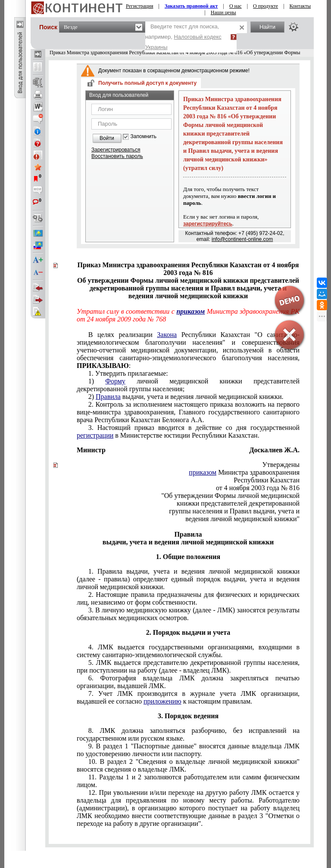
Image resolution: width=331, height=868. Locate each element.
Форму (115, 381)
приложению (162, 701)
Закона (167, 335)
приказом (190, 311)
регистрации (95, 435)
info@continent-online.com (242, 239)
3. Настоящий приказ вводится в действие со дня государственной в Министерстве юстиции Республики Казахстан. (188, 431)
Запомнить (144, 137)
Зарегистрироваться (116, 150)
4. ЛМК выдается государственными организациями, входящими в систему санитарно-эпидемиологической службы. (188, 651)
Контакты (300, 6)
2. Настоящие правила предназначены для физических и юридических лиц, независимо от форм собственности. (188, 598)
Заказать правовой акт (191, 6)
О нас (236, 6)
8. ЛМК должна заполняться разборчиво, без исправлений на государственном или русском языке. (188, 734)
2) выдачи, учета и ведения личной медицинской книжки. (186, 397)
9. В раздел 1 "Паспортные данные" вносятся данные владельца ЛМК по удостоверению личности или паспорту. (188, 750)
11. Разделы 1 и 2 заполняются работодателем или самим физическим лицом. (188, 781)
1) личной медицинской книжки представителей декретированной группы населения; (188, 385)
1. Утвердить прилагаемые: (128, 373)
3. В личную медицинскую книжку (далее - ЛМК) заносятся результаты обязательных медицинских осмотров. (188, 614)
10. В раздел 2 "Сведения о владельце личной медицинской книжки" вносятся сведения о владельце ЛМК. (188, 765)
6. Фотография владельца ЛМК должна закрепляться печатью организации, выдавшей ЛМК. (188, 682)
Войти (107, 138)
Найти (267, 27)
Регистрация (140, 6)
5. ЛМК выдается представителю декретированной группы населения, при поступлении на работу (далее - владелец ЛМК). (188, 666)
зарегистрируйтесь (208, 224)
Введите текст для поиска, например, (183, 37)
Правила (108, 397)
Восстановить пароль (117, 156)
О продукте (265, 6)
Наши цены (223, 12)
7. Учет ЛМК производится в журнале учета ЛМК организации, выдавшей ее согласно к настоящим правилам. (188, 697)
